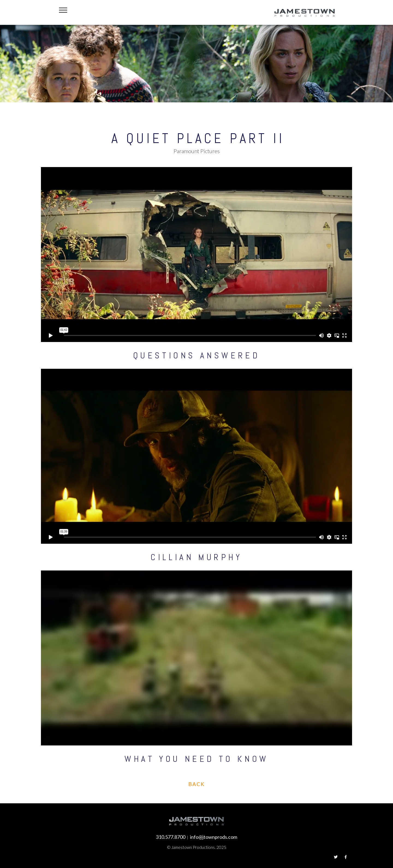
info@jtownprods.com (214, 837)
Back (196, 784)
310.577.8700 (171, 837)
